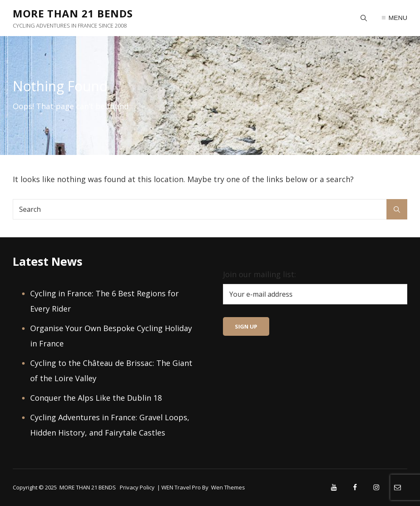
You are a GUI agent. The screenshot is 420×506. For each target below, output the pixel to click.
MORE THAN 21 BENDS (73, 13)
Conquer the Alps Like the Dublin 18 (96, 398)
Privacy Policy (137, 487)
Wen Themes (228, 487)
